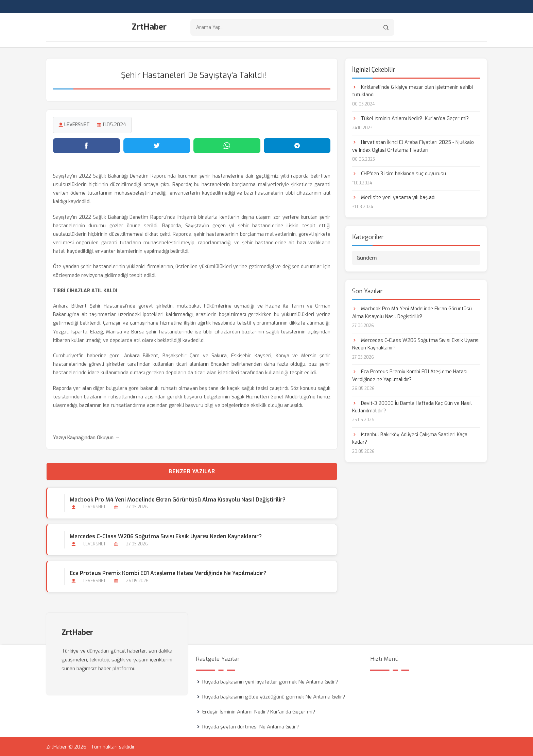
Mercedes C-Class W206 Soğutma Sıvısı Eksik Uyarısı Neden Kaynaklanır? (166, 536)
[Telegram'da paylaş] (297, 145)
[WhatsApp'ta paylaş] (227, 145)
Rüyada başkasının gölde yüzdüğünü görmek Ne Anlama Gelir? (274, 696)
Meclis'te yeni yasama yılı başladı (394, 198)
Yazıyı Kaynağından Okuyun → (86, 438)
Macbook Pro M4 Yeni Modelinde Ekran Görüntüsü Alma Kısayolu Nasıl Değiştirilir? (178, 499)
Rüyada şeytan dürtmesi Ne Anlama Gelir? (251, 726)
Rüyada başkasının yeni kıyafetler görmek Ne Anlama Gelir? (270, 681)
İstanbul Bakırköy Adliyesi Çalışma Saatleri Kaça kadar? (410, 438)
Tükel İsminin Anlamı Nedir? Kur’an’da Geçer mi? (410, 118)
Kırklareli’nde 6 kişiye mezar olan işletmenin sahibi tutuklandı (412, 91)
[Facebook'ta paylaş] (87, 145)
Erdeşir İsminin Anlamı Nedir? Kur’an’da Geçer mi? (259, 711)
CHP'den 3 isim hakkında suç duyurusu (399, 174)
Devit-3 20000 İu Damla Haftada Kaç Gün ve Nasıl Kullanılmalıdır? (412, 407)
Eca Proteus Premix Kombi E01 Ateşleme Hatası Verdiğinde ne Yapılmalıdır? (168, 573)
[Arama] (386, 27)
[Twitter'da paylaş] (157, 145)
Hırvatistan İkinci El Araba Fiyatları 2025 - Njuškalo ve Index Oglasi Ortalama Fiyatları (413, 146)
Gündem (367, 258)
